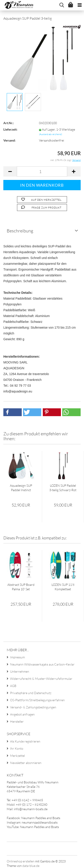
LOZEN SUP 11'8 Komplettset (63, 587)
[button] (13, 412)
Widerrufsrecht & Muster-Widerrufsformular (41, 679)
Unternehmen (20, 671)
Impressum (17, 657)
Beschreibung (20, 231)
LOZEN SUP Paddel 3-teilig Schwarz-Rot (63, 488)
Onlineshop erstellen (21, 861)
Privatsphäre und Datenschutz (31, 693)
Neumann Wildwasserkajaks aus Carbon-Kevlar (42, 664)
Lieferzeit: (10, 129)
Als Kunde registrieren (25, 741)
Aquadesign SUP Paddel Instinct (21, 488)
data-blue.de (31, 866)
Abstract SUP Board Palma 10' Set (21, 587)
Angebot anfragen (22, 714)
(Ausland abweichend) (51, 134)
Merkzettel (17, 756)
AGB (13, 686)
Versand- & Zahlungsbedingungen (33, 707)
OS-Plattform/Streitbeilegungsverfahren (37, 700)
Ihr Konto (17, 748)
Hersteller (17, 721)
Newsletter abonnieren (26, 763)
